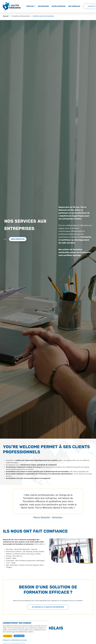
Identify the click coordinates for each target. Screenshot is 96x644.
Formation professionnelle (21, 16)
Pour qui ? (31, 6)
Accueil (6, 16)
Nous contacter (18, 239)
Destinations (43, 6)
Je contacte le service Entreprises (48, 607)
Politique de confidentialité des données (15, 640)
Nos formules (74, 6)
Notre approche (59, 6)
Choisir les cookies (19, 636)
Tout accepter (8, 636)
